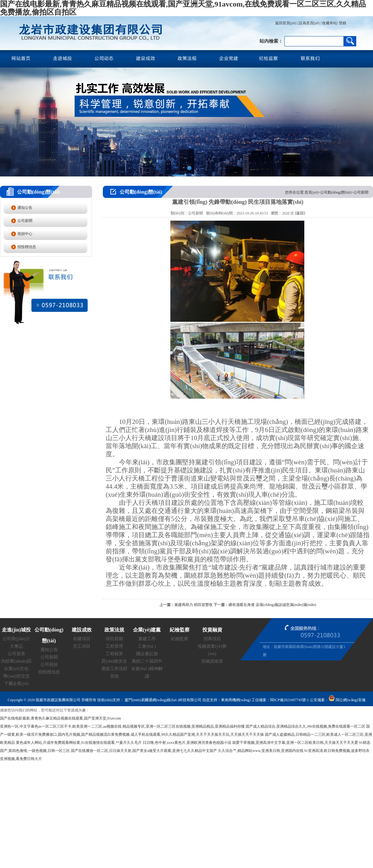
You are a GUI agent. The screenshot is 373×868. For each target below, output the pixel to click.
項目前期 (114, 639)
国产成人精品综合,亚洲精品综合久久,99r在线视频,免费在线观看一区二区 (305, 726)
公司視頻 (49, 665)
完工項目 (82, 646)
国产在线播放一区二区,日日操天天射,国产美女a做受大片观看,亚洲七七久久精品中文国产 (144, 751)
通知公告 (25, 208)
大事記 (16, 646)
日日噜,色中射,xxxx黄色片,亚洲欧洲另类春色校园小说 (187, 743)
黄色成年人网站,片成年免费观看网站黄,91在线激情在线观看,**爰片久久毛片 (79, 743)
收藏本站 (329, 23)
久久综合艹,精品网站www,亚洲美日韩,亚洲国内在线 (260, 751)
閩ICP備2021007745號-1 (290, 700)
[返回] (300, 213)
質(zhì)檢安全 (114, 661)
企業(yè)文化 (16, 669)
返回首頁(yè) (286, 23)
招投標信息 (27, 247)
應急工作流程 (114, 669)
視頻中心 (25, 234)
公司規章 (16, 654)
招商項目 (212, 639)
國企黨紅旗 (147, 654)
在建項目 (82, 639)
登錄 (342, 23)
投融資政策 (212, 661)
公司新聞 (25, 221)
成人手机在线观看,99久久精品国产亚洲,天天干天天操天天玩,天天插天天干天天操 (197, 734)
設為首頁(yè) (309, 23)
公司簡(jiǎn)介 (16, 639)
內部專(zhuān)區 (16, 661)
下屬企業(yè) (16, 684)
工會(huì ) (147, 646)
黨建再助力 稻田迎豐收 (193, 605)
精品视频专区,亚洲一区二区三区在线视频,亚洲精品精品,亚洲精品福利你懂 (184, 726)
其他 (114, 676)
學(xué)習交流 (16, 676)
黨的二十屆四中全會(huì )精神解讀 (147, 669)
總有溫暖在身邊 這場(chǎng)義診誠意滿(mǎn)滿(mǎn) (272, 605)
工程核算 (114, 654)
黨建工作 (147, 639)
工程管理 (114, 646)
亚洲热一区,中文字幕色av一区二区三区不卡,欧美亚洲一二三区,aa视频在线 (61, 726)
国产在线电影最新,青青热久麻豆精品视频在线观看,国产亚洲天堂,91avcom (60, 718)
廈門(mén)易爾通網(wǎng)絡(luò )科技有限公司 (163, 700)
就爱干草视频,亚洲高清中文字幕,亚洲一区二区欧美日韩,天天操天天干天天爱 (295, 743)
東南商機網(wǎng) (236, 700)
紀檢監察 (180, 639)
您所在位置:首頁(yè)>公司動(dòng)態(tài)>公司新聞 (327, 192)
